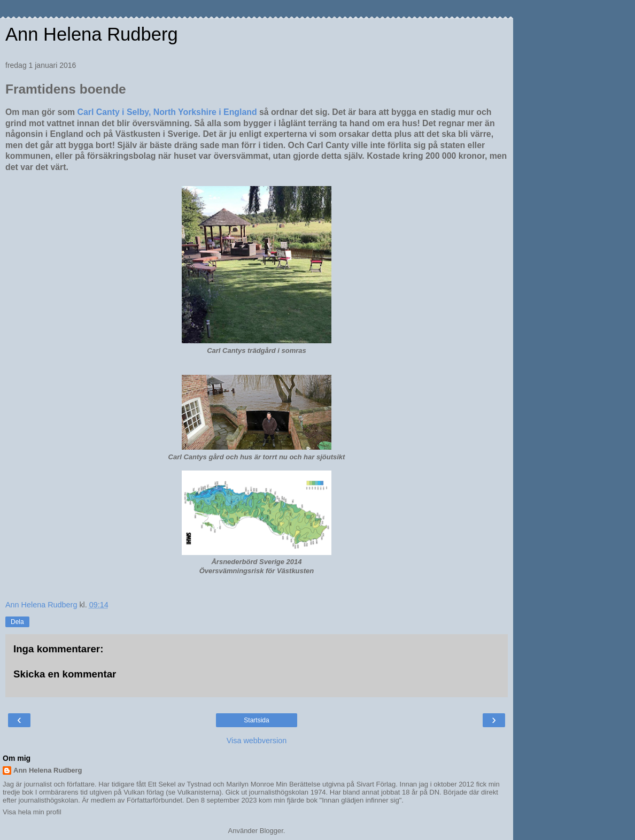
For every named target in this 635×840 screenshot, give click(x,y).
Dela (17, 622)
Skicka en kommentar (65, 674)
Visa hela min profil (32, 812)
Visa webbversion (257, 741)
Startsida (256, 720)
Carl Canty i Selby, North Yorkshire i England (168, 112)
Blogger (272, 831)
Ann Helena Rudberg (92, 34)
